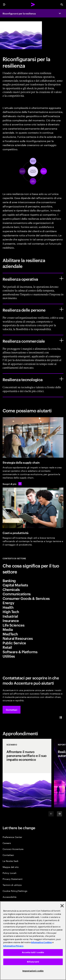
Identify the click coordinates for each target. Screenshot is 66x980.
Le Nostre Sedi (10, 861)
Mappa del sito (11, 867)
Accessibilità (10, 897)
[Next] (59, 814)
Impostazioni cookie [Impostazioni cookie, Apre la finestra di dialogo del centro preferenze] (33, 971)
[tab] (33, 581)
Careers (7, 843)
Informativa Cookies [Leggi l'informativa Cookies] (41, 942)
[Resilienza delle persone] (61, 309)
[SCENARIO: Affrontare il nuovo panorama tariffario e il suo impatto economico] (27, 773)
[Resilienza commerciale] (61, 340)
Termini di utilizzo (12, 885)
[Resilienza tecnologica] (61, 379)
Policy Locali (10, 873)
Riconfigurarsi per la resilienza (19, 13)
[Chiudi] (62, 906)
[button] (12, 710)
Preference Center (12, 837)
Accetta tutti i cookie (33, 952)
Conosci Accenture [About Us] (13, 849)
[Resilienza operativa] (61, 278)
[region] (33, 941)
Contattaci (8, 855)
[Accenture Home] (33, 5)
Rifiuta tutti (33, 962)
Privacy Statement (13, 879)
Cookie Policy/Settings (15, 891)
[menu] (4, 5)
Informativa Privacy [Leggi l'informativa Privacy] (13, 946)
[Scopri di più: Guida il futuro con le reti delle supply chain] (12, 484)
